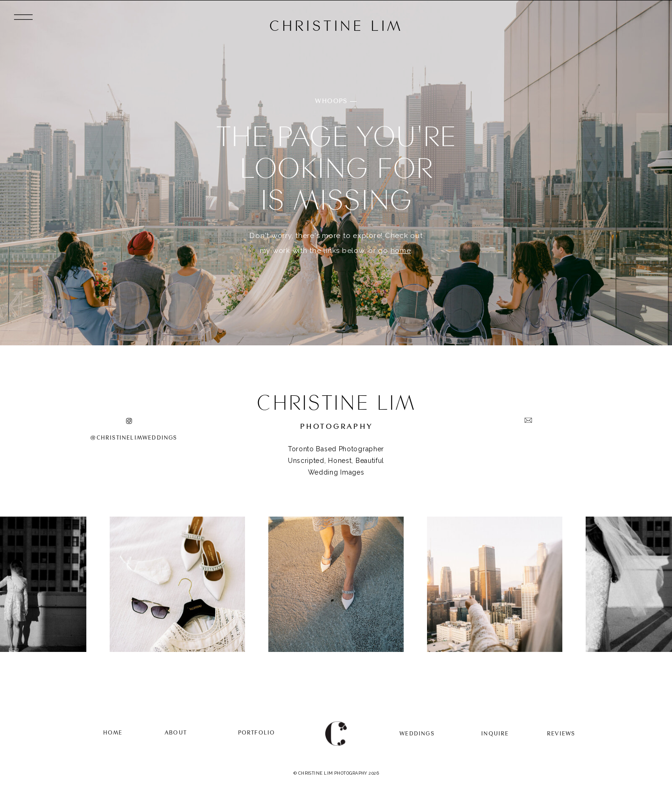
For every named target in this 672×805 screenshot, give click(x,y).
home (401, 251)
